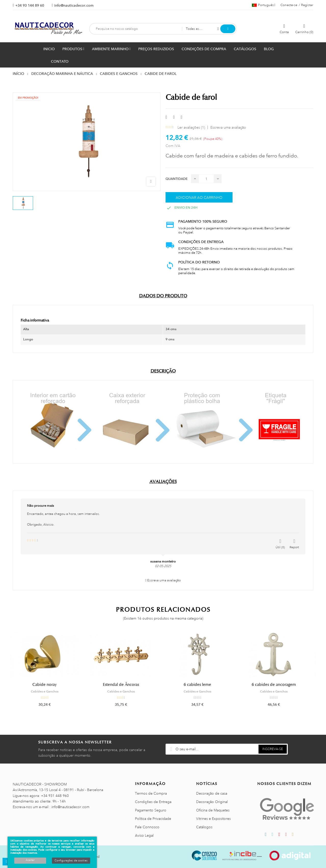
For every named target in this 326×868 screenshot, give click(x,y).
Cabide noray (48, 685)
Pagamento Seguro (151, 810)
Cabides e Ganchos (48, 691)
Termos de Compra (151, 793)
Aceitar (30, 860)
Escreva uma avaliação (228, 127)
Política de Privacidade (153, 819)
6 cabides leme (201, 685)
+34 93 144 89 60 (30, 5)
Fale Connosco (147, 827)
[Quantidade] (206, 179)
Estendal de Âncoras (125, 685)
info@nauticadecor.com (74, 5)
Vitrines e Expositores (213, 819)
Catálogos (204, 827)
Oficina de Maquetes (213, 810)
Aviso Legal (144, 835)
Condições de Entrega (153, 802)
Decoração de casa (212, 793)
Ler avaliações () (191, 127)
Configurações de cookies (71, 861)
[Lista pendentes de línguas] (264, 5)
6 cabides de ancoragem (278, 685)
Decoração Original (212, 802)
